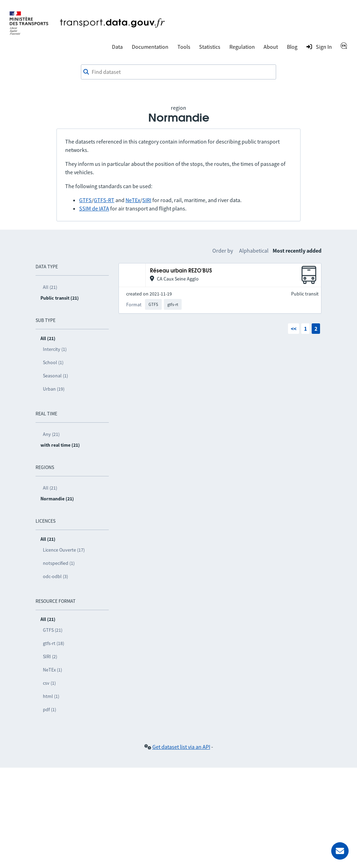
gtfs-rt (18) (54, 643)
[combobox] (178, 72)
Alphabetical (254, 251)
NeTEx (133, 200)
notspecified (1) (59, 563)
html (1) (51, 696)
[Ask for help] (340, 851)
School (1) (53, 362)
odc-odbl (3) (55, 576)
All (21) (50, 287)
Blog (292, 47)
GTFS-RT (104, 200)
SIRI (147, 200)
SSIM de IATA (94, 208)
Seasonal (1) (55, 376)
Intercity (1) (55, 349)
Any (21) (51, 434)
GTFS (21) (53, 630)
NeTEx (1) (52, 670)
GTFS (85, 200)
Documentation (150, 47)
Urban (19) (54, 389)
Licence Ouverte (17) (64, 550)
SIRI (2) (50, 656)
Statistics (210, 47)
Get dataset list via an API (181, 747)
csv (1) (49, 683)
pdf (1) (50, 709)
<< (294, 329)
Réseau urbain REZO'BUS (181, 271)
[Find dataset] (178, 72)
